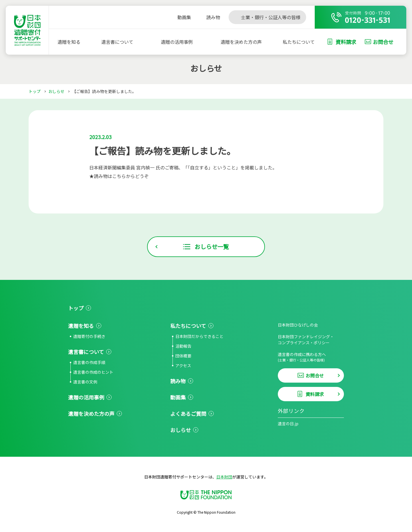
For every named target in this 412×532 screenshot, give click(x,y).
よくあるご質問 (188, 414)
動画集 (178, 397)
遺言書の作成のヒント (93, 372)
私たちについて (299, 42)
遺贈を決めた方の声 (241, 42)
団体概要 (183, 356)
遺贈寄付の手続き (89, 336)
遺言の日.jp (288, 424)
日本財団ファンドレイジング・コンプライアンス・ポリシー (306, 340)
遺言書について (117, 42)
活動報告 (183, 346)
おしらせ (56, 91)
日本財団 (224, 477)
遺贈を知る (69, 42)
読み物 (178, 381)
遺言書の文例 (85, 382)
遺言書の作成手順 (89, 362)
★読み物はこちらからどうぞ (119, 176)
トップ (35, 91)
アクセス (183, 365)
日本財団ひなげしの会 (298, 325)
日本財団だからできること (199, 336)
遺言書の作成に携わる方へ (311, 357)
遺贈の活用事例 (177, 42)
